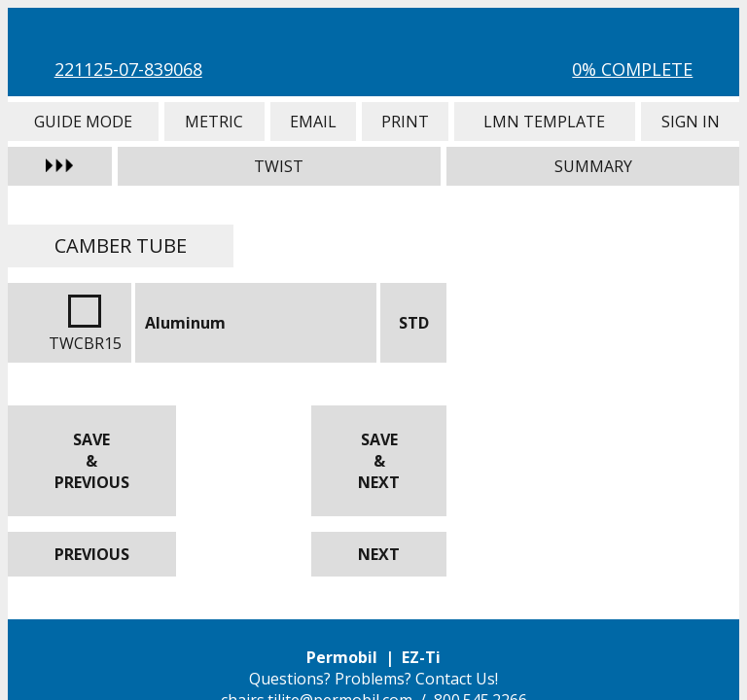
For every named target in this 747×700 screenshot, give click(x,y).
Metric (214, 122)
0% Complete (632, 69)
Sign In (691, 122)
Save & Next (379, 461)
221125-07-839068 (128, 69)
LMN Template (545, 122)
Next (379, 554)
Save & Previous (92, 461)
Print (405, 122)
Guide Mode (83, 122)
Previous (92, 554)
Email (313, 122)
